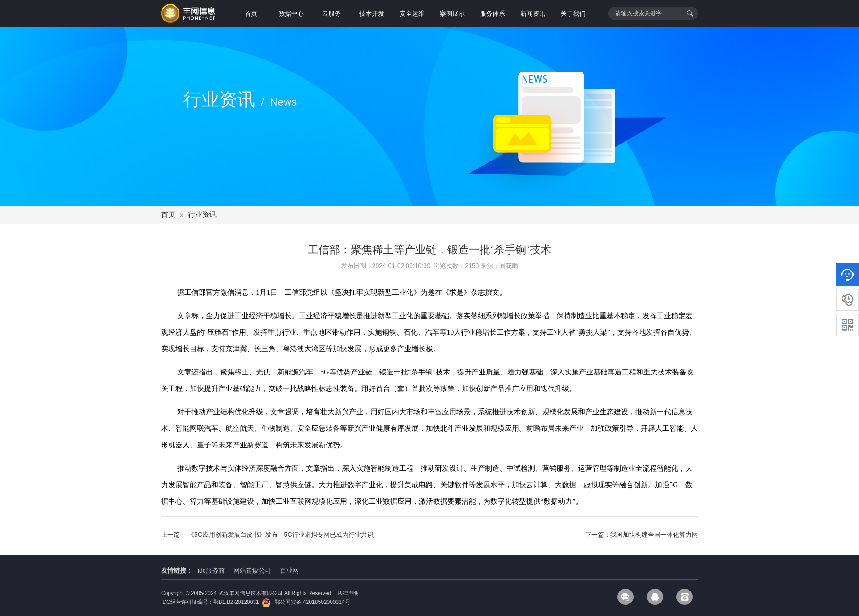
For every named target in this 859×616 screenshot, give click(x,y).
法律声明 (348, 593)
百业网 (289, 570)
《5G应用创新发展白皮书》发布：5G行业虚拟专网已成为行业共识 (281, 535)
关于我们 (573, 13)
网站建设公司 (252, 570)
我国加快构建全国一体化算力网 (654, 535)
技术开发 (372, 13)
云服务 (332, 13)
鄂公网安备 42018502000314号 (306, 602)
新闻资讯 (533, 13)
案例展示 (452, 13)
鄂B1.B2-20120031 (236, 602)
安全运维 (412, 13)
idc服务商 (211, 570)
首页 (251, 13)
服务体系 (493, 13)
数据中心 (291, 13)
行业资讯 (202, 215)
